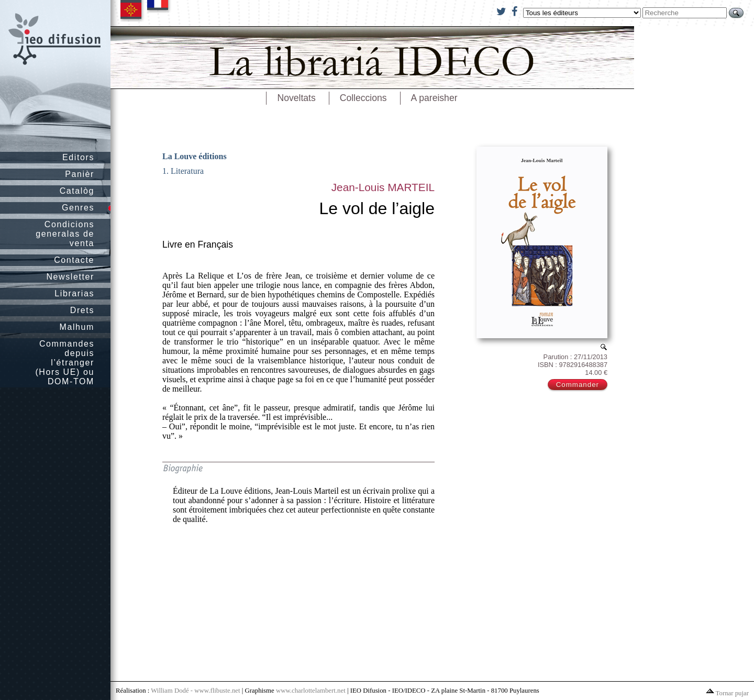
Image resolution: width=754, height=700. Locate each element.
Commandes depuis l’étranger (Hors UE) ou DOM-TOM (65, 363)
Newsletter (70, 277)
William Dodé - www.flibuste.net (195, 691)
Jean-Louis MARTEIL (383, 187)
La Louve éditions (195, 156)
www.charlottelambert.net (311, 691)
